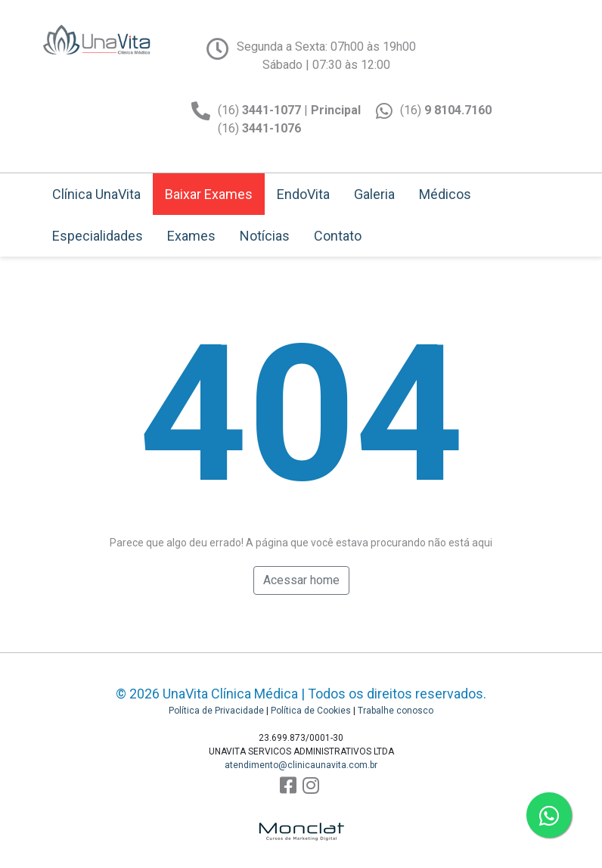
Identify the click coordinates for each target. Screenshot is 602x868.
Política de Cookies (311, 711)
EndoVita (303, 194)
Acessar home (301, 580)
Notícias (265, 236)
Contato (338, 236)
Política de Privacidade (216, 711)
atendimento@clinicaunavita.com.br (301, 765)
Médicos (445, 194)
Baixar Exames (209, 194)
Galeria (374, 194)
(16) (446, 110)
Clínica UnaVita (96, 194)
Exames (191, 236)
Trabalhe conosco (396, 711)
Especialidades (98, 236)
